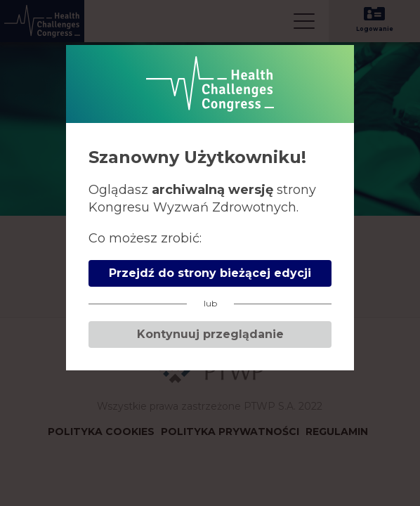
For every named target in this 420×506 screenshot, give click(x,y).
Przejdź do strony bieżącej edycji (210, 273)
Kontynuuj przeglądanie (210, 334)
